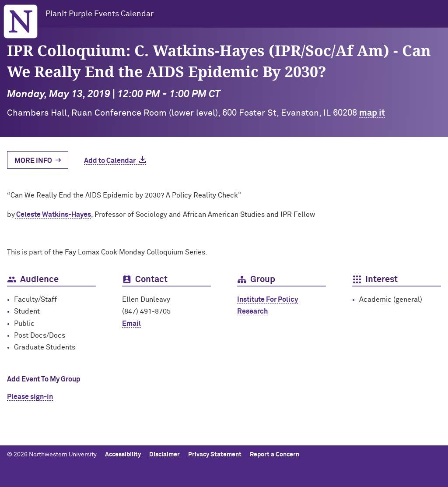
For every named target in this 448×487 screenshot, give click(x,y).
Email (131, 324)
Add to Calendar (110, 161)
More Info (33, 161)
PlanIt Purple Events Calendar (100, 14)
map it (372, 113)
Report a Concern (275, 455)
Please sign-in (30, 397)
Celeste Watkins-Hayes (53, 215)
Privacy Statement (215, 455)
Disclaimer (164, 455)
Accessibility (123, 455)
